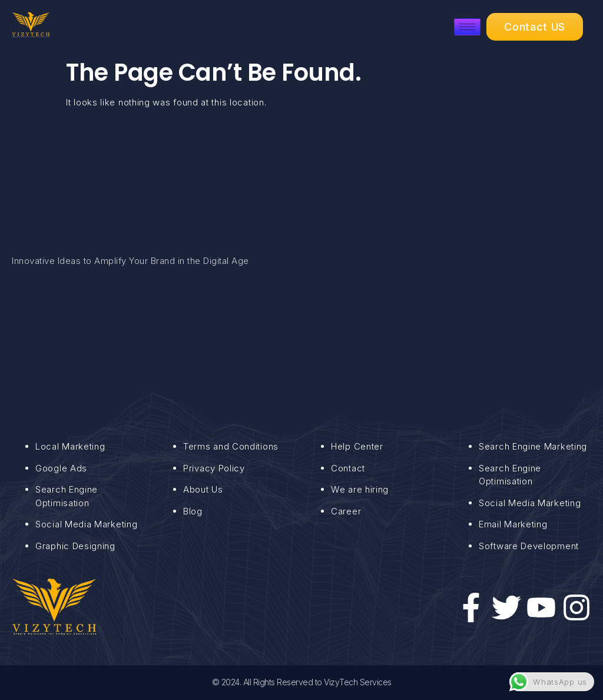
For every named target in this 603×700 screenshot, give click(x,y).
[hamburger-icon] (467, 27)
